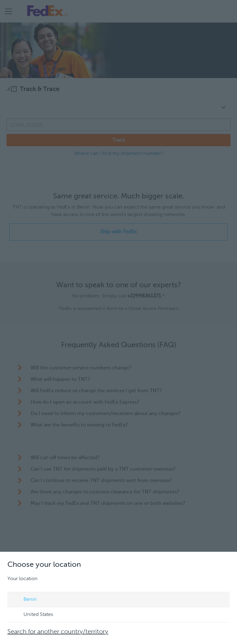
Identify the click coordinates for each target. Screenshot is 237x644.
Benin (24, 600)
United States (32, 615)
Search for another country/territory (58, 632)
